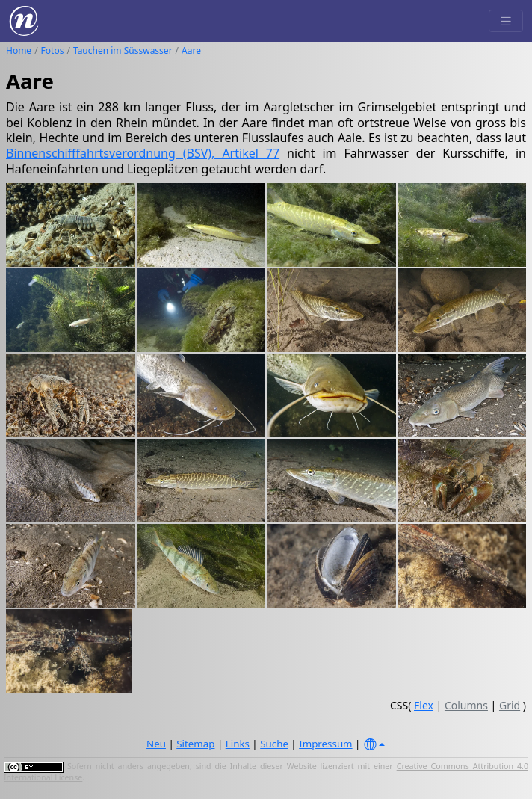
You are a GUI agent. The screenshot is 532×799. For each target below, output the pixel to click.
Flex (424, 705)
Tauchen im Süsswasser (123, 50)
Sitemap (195, 744)
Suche (274, 744)
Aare (191, 50)
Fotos (53, 50)
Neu (156, 744)
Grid (510, 705)
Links (238, 744)
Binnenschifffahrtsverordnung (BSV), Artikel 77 (143, 153)
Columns (466, 705)
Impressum (325, 744)
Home (19, 50)
